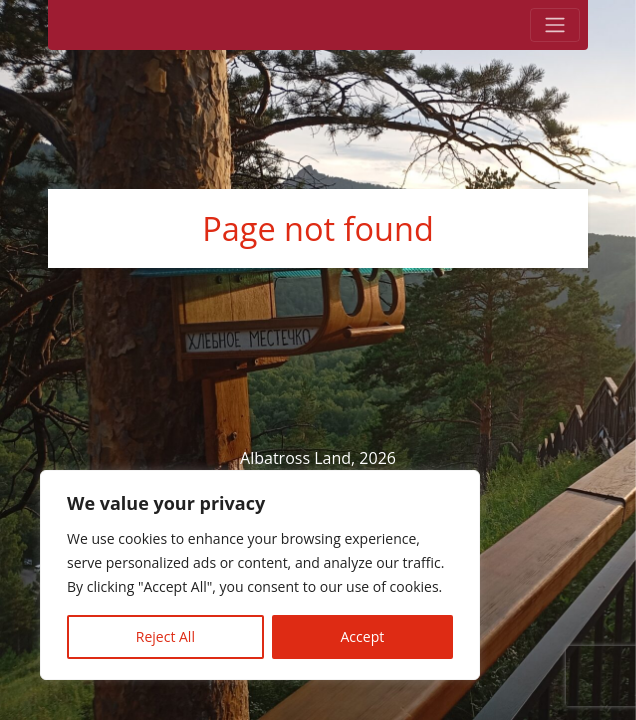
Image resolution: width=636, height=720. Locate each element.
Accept (363, 636)
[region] (260, 575)
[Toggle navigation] (555, 25)
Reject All (165, 636)
